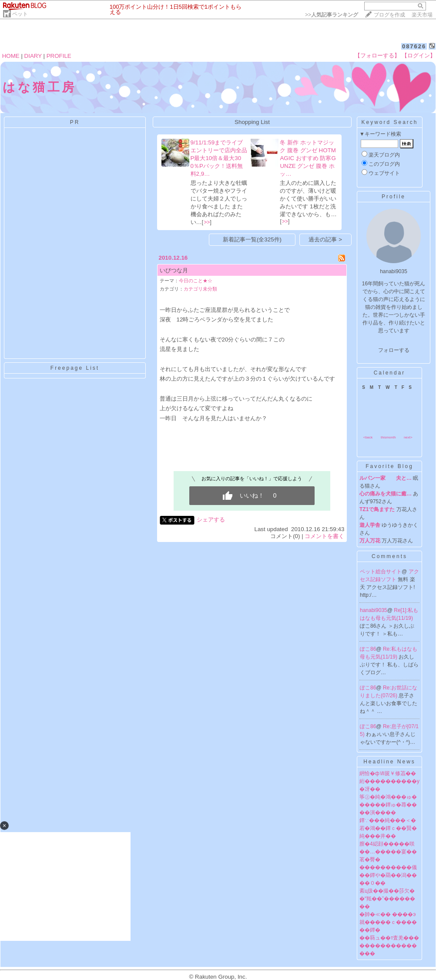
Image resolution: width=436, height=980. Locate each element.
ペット (20, 14)
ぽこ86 (368, 649)
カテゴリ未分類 (200, 289)
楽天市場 (422, 15)
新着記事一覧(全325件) (252, 239)
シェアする (211, 520)
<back (368, 437)
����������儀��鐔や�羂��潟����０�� (388, 875)
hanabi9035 (374, 610)
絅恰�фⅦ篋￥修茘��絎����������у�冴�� (389, 781)
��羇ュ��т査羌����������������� (389, 946)
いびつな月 (174, 270)
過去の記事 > (325, 239)
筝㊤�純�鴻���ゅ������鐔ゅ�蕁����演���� (388, 805)
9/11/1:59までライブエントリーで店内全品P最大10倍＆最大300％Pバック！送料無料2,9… (219, 158)
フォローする (394, 350)
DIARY (33, 56)
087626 (414, 46)
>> (332, 15)
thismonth (388, 437)
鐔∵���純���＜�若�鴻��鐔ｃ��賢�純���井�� (388, 828)
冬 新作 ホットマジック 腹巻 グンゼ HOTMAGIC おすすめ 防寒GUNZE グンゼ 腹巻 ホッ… (308, 158)
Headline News (389, 762)
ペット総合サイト (381, 572)
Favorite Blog (389, 466)
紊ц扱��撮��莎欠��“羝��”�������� (387, 899)
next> (408, 437)
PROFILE (59, 56)
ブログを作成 (389, 15)
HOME (11, 56)
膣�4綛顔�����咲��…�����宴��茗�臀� (388, 852)
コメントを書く (324, 536)
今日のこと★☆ (196, 281)
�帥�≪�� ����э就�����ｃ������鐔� (388, 922)
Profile (394, 197)
